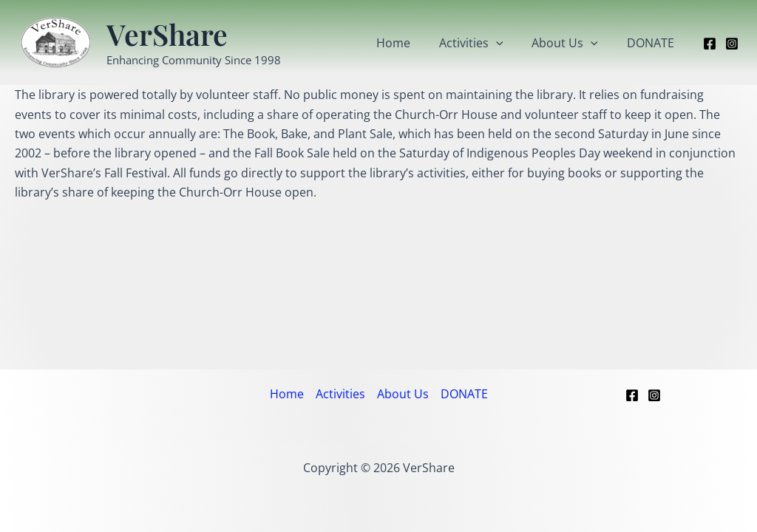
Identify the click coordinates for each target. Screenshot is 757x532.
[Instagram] (732, 44)
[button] (509, 43)
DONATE (653, 43)
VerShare (167, 34)
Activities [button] (484, 43)
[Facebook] (710, 44)
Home (411, 43)
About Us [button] (572, 43)
